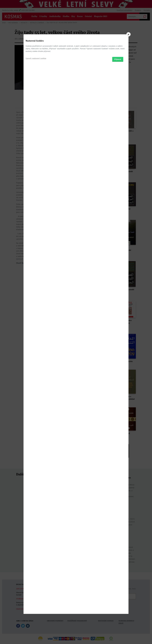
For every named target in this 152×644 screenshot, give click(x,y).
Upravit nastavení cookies (36, 333)
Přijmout (118, 334)
